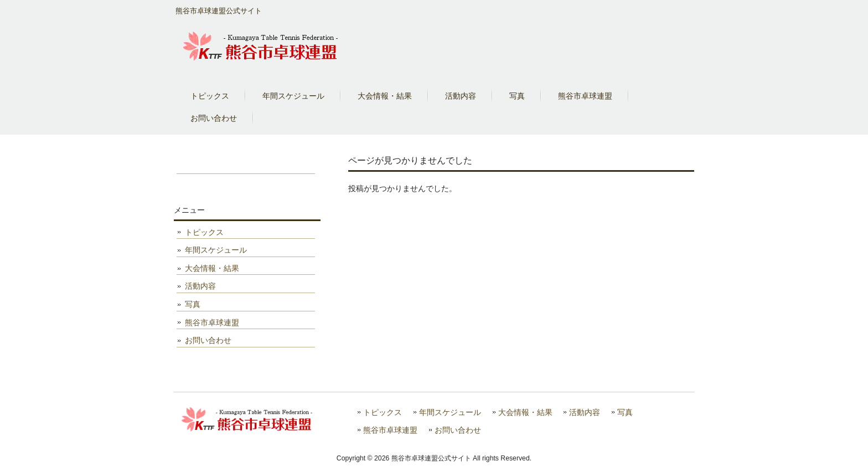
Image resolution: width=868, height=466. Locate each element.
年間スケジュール (216, 250)
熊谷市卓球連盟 (212, 322)
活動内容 (200, 286)
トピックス (204, 232)
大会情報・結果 (212, 268)
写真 (193, 304)
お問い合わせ (208, 340)
